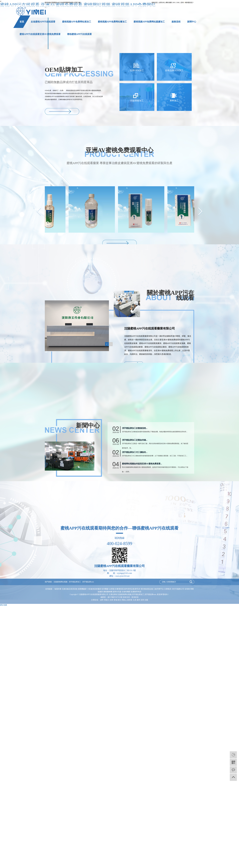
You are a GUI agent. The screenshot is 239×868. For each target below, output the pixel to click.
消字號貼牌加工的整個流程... (135, 466)
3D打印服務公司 (178, 589)
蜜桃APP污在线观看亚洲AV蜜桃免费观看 (40, 34)
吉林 (111, 600)
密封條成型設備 (147, 589)
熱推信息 (155, 2)
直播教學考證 (136, 592)
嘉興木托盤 (117, 592)
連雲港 (130, 600)
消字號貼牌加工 (75, 582)
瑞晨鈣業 (58, 589)
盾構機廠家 (83, 589)
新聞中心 (192, 22)
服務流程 (176, 22)
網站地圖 (169, 2)
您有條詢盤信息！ (187, 2)
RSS (174, 2)
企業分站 (162, 2)
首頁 (22, 22)
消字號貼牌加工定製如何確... (135, 478)
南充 (119, 600)
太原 (135, 600)
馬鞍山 (124, 600)
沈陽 (146, 600)
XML (178, 2)
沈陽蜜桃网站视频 (60, 582)
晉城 (115, 600)
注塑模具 (168, 589)
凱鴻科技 (135, 597)
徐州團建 (105, 589)
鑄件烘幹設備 (130, 589)
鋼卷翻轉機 (108, 592)
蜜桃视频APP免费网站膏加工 (112, 22)
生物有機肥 (126, 592)
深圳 (142, 600)
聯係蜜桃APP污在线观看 (79, 34)
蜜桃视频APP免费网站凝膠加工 (149, 22)
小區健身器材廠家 (94, 589)
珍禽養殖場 (119, 589)
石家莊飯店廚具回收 (70, 589)
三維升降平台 (159, 589)
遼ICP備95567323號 (115, 597)
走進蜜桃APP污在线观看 (43, 22)
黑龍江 (107, 600)
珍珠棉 (187, 589)
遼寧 (102, 600)
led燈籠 (112, 589)
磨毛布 (138, 589)
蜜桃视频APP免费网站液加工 (77, 22)
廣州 (138, 600)
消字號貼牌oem (88, 582)
